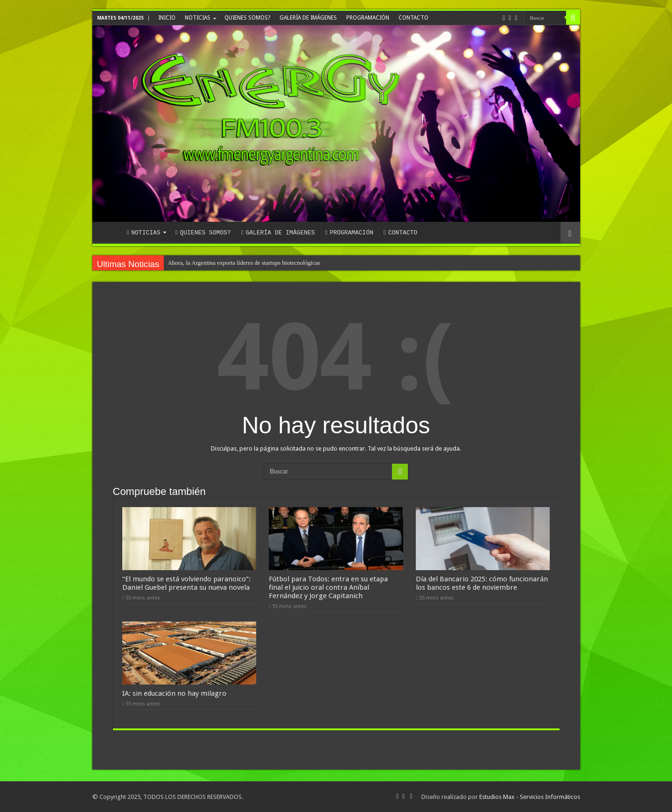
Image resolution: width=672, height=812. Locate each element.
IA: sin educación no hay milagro (174, 693)
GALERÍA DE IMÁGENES (308, 18)
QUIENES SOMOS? (247, 18)
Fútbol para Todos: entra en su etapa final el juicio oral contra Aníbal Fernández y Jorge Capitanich (328, 587)
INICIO (167, 18)
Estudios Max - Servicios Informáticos (530, 797)
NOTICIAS (198, 18)
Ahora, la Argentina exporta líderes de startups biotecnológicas (244, 263)
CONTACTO (413, 18)
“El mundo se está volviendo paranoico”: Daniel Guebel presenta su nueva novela (186, 583)
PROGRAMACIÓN (368, 18)
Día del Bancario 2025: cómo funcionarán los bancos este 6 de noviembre (482, 583)
